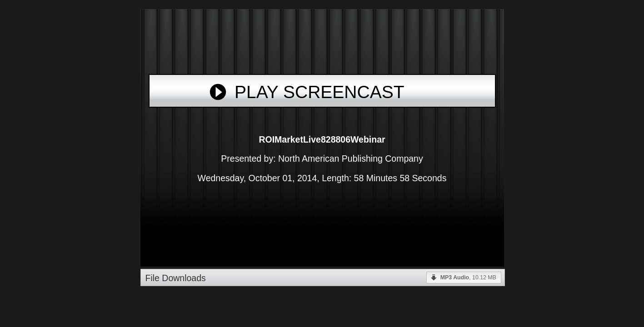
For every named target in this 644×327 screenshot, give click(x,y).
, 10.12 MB (468, 277)
